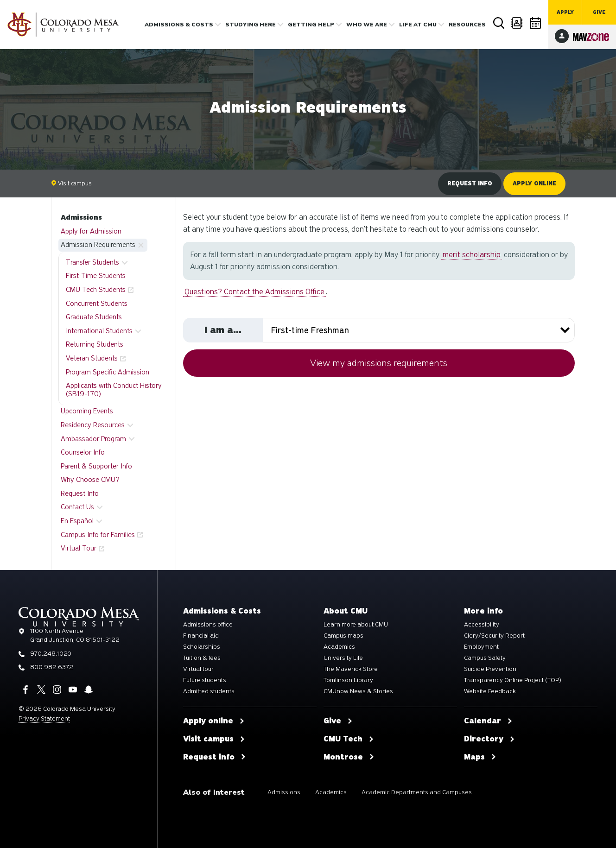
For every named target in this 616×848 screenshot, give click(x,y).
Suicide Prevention (490, 669)
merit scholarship (472, 255)
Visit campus (71, 183)
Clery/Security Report (494, 636)
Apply (565, 12)
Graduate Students (94, 317)
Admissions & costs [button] (179, 25)
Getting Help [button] (311, 25)
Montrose (349, 757)
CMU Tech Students (96, 290)
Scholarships (202, 647)
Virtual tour (198, 669)
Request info (470, 184)
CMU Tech (349, 739)
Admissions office (208, 625)
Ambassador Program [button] (93, 439)
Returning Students (95, 344)
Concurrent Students (97, 304)
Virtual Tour (79, 548)
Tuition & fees (202, 658)
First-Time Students (96, 276)
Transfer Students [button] (92, 262)
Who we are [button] (367, 25)
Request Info (80, 494)
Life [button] (418, 25)
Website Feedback (490, 691)
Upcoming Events (87, 411)
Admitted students (209, 691)
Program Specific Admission (108, 372)
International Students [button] (99, 331)
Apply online (534, 184)
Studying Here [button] (251, 25)
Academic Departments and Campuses (417, 792)
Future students (205, 680)
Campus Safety (485, 658)
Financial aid (201, 636)
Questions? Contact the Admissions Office (254, 292)
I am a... (223, 330)
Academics (339, 647)
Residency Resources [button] (93, 425)
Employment (481, 647)
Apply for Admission (91, 231)
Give (599, 12)
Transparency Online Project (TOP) (513, 680)
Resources (467, 25)
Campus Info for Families (98, 535)
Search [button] (499, 23)
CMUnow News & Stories (358, 691)
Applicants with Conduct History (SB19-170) (114, 390)
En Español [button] (77, 521)
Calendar (536, 23)
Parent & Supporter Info (96, 466)
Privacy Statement (44, 718)
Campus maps (343, 636)
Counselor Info (83, 452)
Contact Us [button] (77, 507)
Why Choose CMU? (90, 480)
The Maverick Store (351, 669)
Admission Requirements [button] (98, 245)
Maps (480, 757)
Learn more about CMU (356, 625)
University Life (343, 658)
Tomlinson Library (348, 680)
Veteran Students (92, 358)
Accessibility (482, 625)
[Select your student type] (379, 330)
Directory (517, 23)
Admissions (81, 217)
